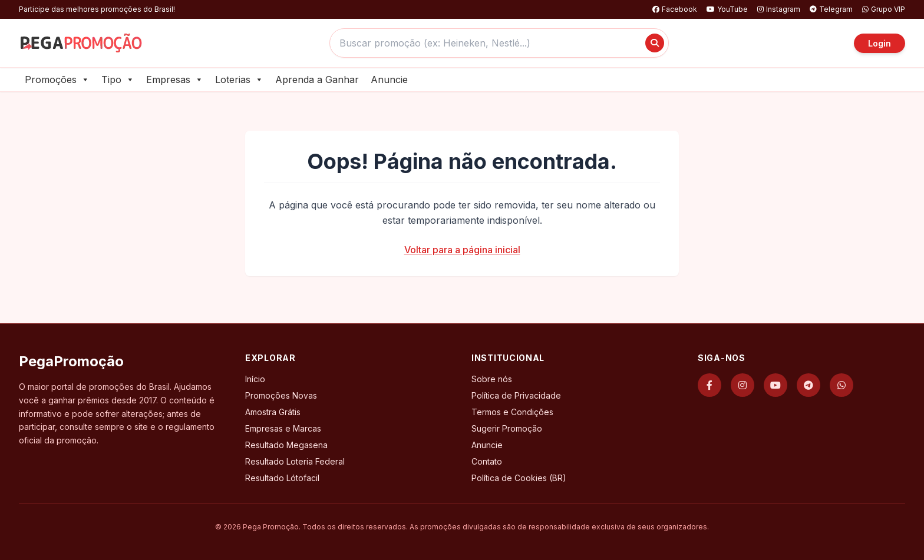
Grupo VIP (884, 9)
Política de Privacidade (516, 395)
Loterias (239, 79)
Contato (487, 461)
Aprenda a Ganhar (317, 79)
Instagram (779, 9)
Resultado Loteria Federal (295, 461)
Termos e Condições (512, 412)
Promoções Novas (281, 395)
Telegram (831, 9)
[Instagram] (742, 385)
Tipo (118, 79)
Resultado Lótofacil (282, 478)
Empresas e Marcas (283, 428)
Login (880, 43)
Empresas (175, 79)
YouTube (727, 9)
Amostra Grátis (273, 412)
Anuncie (389, 79)
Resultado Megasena (286, 445)
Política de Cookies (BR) (519, 478)
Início (255, 379)
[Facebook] (709, 385)
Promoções (57, 79)
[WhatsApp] (841, 385)
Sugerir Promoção (507, 428)
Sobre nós (492, 379)
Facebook (675, 9)
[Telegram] (808, 385)
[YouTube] (775, 385)
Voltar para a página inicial (462, 250)
